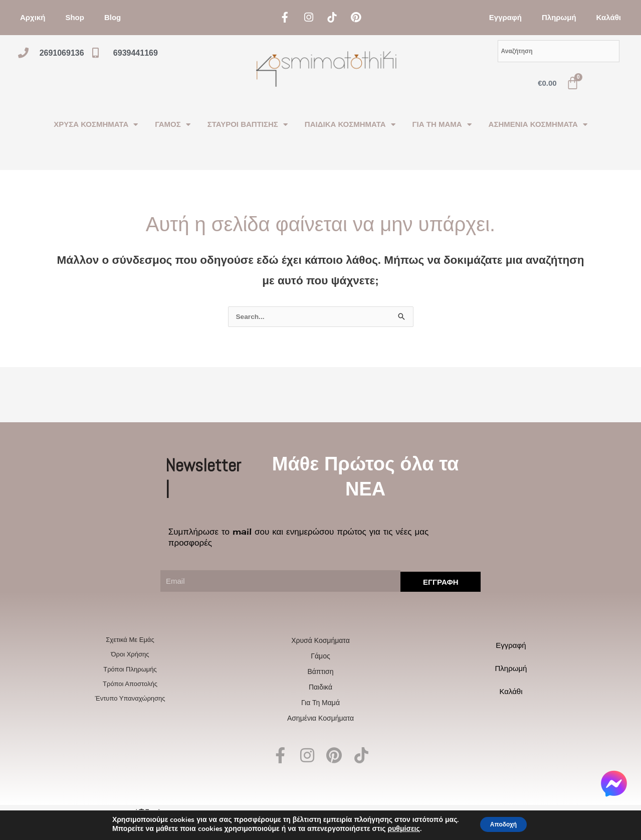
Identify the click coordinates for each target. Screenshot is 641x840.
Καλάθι (609, 17)
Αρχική (33, 17)
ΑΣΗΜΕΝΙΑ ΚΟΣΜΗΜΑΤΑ (538, 125)
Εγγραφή (505, 17)
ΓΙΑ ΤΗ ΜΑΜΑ (442, 125)
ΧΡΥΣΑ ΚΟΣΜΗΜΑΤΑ (96, 125)
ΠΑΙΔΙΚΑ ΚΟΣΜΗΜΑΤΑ (350, 125)
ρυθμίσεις (396, 829)
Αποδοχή (503, 824)
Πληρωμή (559, 17)
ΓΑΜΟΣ (172, 125)
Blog (113, 17)
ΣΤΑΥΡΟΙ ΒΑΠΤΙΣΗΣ (248, 125)
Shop (75, 17)
